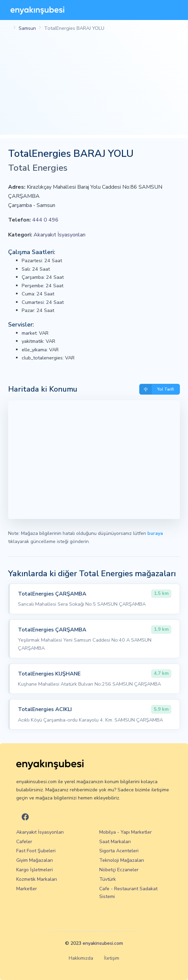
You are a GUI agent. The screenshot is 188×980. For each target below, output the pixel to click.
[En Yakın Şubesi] (37, 10)
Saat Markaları (115, 842)
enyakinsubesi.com (103, 943)
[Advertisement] (94, 87)
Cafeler (24, 842)
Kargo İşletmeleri (35, 870)
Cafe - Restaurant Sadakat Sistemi (128, 893)
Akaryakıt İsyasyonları (59, 235)
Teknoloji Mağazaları (122, 860)
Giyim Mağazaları (35, 860)
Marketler (27, 889)
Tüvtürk (108, 879)
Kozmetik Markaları (37, 879)
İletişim (112, 958)
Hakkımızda (81, 958)
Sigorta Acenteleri (119, 851)
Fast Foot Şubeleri (36, 851)
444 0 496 (45, 220)
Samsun (27, 28)
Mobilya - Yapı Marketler (126, 832)
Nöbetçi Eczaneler (119, 870)
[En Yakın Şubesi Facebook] (25, 817)
